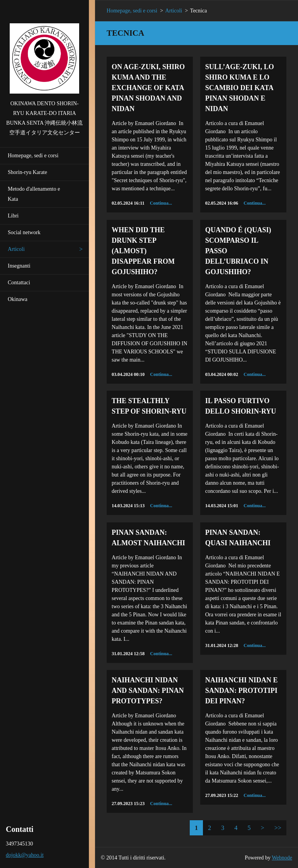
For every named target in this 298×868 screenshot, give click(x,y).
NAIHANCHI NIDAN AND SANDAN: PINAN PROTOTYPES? (148, 691)
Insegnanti (19, 266)
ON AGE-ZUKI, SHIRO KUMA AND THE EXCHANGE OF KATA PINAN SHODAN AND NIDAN (148, 88)
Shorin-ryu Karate (27, 172)
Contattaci (19, 283)
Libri (13, 216)
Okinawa (18, 299)
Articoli (16, 249)
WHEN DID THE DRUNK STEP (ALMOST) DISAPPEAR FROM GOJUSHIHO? (143, 251)
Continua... (161, 203)
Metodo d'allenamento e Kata (34, 194)
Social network (24, 232)
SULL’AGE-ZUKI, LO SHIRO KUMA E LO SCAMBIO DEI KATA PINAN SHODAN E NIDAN (240, 88)
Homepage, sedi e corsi (33, 156)
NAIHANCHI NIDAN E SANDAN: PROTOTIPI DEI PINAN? (242, 691)
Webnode (282, 858)
